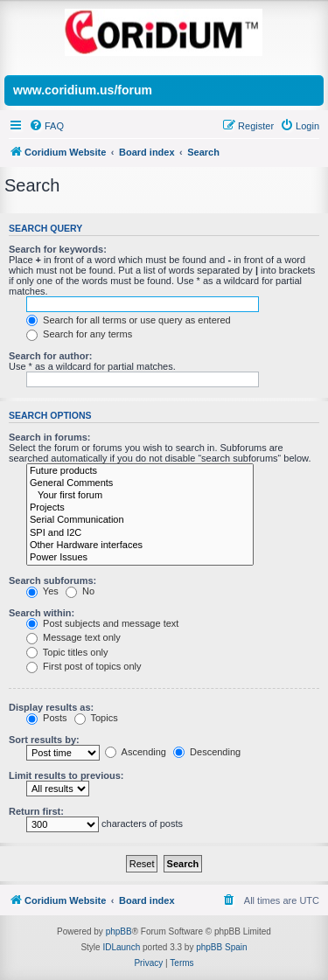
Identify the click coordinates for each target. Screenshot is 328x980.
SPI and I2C (140, 533)
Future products (140, 471)
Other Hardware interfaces (140, 546)
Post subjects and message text (102, 623)
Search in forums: (50, 437)
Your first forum (140, 496)
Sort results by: (44, 740)
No (80, 591)
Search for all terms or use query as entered (129, 320)
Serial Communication (140, 520)
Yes (42, 591)
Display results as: (51, 707)
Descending (207, 752)
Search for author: (50, 356)
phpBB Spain (221, 947)
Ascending (136, 752)
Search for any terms (79, 334)
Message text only (73, 637)
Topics (96, 718)
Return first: (36, 811)
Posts (47, 718)
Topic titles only (67, 652)
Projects (140, 508)
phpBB (119, 931)
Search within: (42, 613)
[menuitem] (46, 126)
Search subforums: (52, 580)
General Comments (140, 483)
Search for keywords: (58, 249)
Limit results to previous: (66, 775)
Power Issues (140, 558)
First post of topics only (84, 666)
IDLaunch (121, 947)
